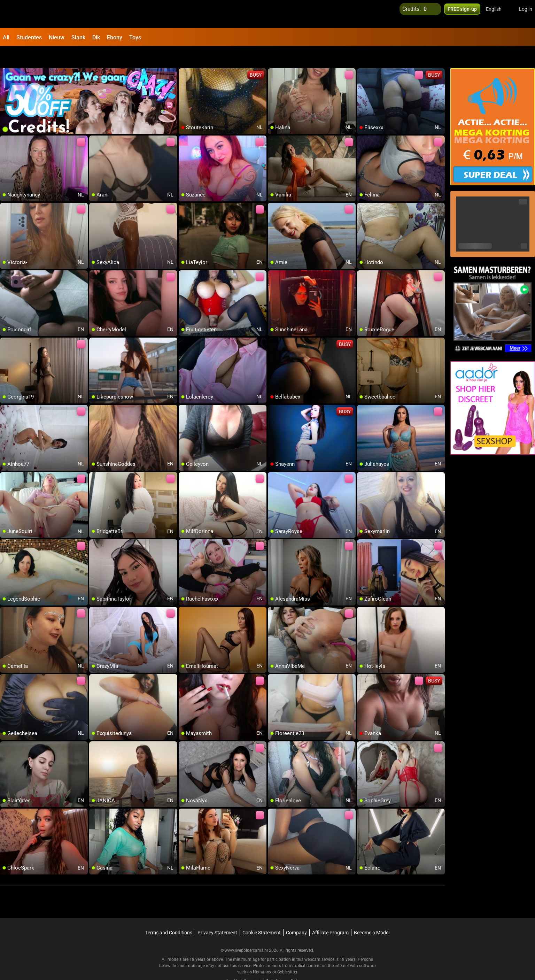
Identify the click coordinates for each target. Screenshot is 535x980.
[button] (498, 14)
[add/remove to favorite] (184, 56)
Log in (526, 14)
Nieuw (57, 37)
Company (296, 915)
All (6, 37)
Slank (78, 37)
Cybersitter (287, 954)
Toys (135, 37)
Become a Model (372, 915)
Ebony (115, 37)
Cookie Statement (262, 915)
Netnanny (263, 954)
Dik (96, 37)
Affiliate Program (330, 915)
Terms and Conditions (169, 915)
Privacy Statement (217, 915)
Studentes (29, 37)
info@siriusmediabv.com (286, 963)
